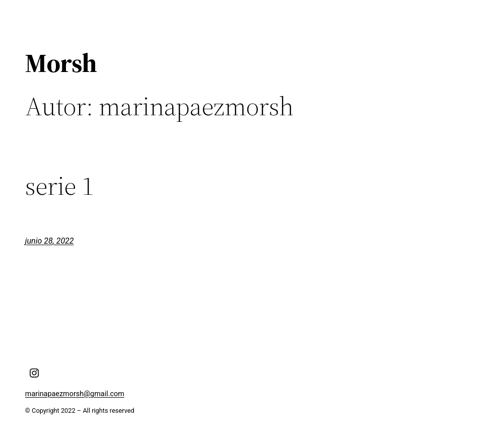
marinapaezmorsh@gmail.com (75, 394)
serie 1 (59, 186)
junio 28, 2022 (50, 241)
